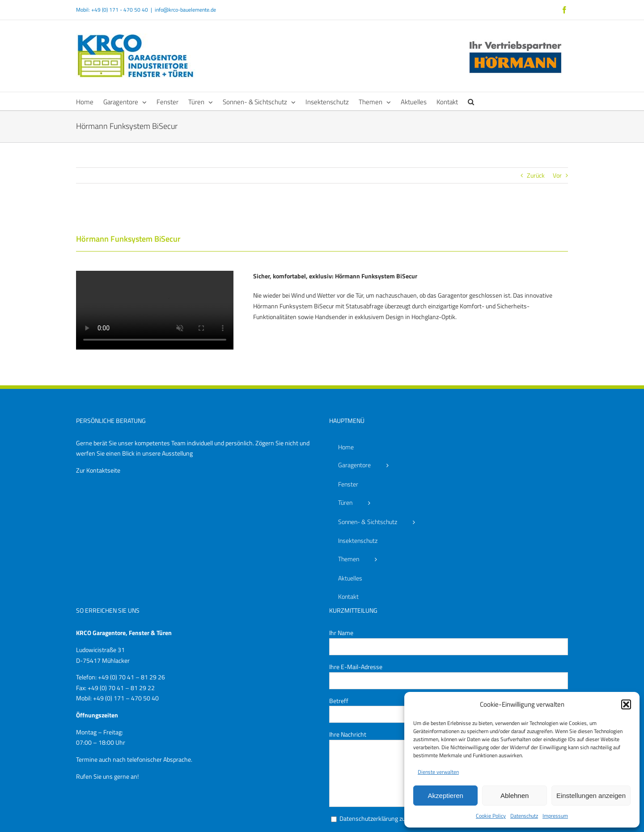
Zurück (536, 175)
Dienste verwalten (438, 772)
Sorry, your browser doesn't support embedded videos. (155, 310)
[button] (626, 704)
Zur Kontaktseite (98, 470)
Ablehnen (515, 796)
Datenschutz (524, 816)
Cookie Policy (491, 816)
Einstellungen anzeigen (591, 796)
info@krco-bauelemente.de (185, 10)
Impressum (555, 816)
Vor (557, 175)
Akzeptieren (446, 796)
